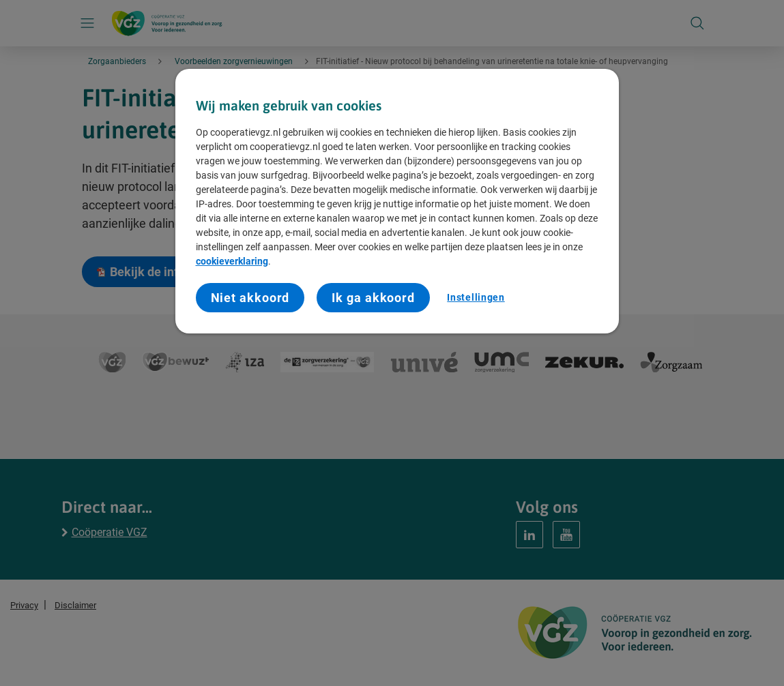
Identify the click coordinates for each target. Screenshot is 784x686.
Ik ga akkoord (373, 298)
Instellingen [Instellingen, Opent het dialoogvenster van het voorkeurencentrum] (476, 297)
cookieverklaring (232, 261)
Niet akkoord (250, 298)
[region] (397, 202)
